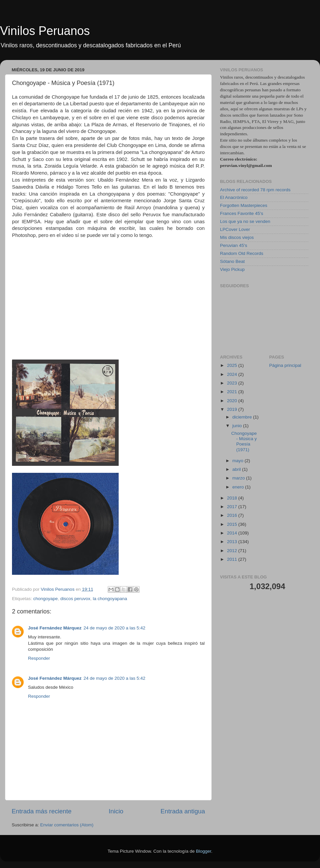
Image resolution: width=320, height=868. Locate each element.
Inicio (116, 811)
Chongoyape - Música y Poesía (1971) (244, 441)
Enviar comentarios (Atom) (67, 825)
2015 (233, 524)
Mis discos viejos (237, 237)
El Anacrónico (234, 197)
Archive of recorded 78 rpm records (255, 190)
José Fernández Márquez (55, 628)
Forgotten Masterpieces (244, 205)
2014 (233, 533)
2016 (233, 515)
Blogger (204, 851)
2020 (233, 401)
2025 (233, 365)
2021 (233, 392)
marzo (239, 478)
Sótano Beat (232, 261)
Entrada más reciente (42, 811)
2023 (233, 383)
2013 (233, 542)
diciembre (243, 417)
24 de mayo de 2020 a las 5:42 (114, 628)
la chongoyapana (110, 599)
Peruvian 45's (233, 245)
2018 (233, 498)
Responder (39, 658)
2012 (233, 551)
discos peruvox (75, 599)
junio (238, 426)
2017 (233, 507)
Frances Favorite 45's (241, 213)
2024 (233, 374)
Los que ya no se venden (245, 221)
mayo (238, 461)
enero (239, 487)
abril (237, 469)
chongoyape (46, 599)
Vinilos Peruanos (45, 31)
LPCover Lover (235, 229)
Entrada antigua (183, 811)
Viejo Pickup (232, 269)
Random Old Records (242, 253)
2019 (233, 409)
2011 (233, 559)
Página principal (285, 365)
